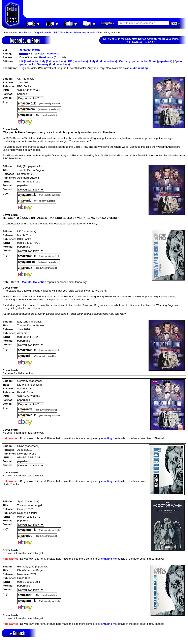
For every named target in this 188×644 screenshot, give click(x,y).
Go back (17, 633)
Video (52, 23)
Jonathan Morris (30, 50)
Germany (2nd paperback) (53, 64)
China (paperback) (161, 61)
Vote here (53, 54)
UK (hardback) (28, 61)
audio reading (139, 68)
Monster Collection (34, 282)
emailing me (109, 438)
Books (33, 23)
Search (175, 23)
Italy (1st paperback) (53, 61)
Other (90, 23)
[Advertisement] (105, 9)
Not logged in (108, 23)
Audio (71, 23)
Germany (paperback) (133, 61)
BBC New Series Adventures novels (74, 33)
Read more (46, 57)
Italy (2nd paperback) (104, 61)
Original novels (43, 33)
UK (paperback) (78, 61)
